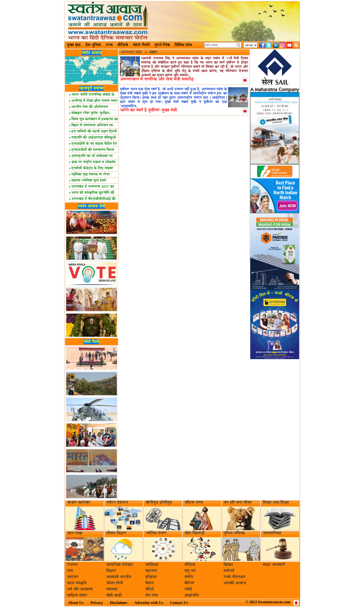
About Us (76, 603)
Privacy (97, 603)
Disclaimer (119, 603)
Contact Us (179, 603)
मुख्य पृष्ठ (74, 45)
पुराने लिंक (162, 45)
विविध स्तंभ (183, 45)
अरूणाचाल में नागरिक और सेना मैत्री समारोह (157, 79)
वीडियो (123, 45)
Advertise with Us (149, 603)
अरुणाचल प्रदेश (132, 52)
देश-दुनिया (93, 45)
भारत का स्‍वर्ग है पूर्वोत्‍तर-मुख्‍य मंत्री (149, 110)
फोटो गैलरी (141, 45)
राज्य (109, 45)
